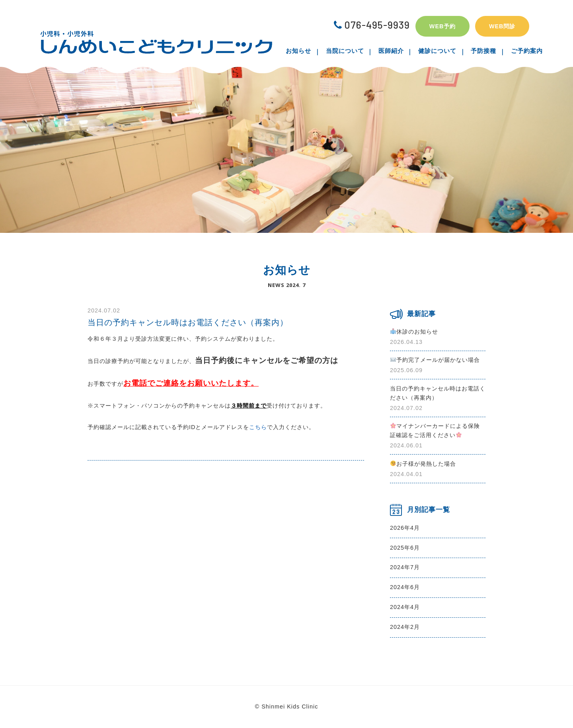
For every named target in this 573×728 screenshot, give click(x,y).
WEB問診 (502, 26)
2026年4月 (405, 528)
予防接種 (479, 51)
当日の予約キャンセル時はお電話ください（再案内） (188, 322)
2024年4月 (405, 607)
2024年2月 (405, 627)
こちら (258, 427)
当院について (350, 51)
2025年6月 (405, 548)
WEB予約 (443, 26)
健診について (436, 51)
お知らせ (307, 51)
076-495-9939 (372, 25)
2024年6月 (405, 587)
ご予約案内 (518, 51)
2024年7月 (405, 567)
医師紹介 (393, 51)
